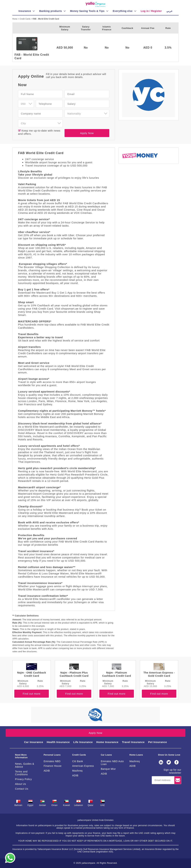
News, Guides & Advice (25, 765)
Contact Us (22, 789)
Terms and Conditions (21, 773)
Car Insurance (34, 742)
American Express (83, 766)
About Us (21, 784)
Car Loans (106, 755)
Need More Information (21, 756)
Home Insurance (107, 742)
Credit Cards (25, 19)
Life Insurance (83, 742)
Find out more (31, 694)
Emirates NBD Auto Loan (112, 763)
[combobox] (26, 104)
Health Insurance (58, 742)
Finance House (53, 766)
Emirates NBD (52, 761)
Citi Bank (78, 761)
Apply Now (87, 133)
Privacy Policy (23, 779)
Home (15, 19)
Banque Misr (108, 769)
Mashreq (77, 771)
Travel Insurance (133, 742)
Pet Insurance (158, 742)
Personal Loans (52, 755)
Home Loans (136, 755)
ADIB (47, 771)
